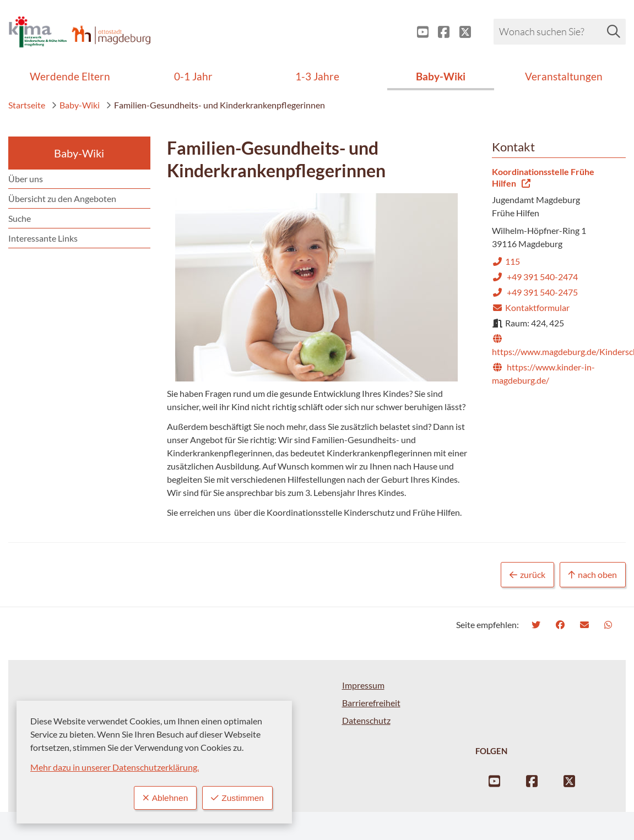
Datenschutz (366, 720)
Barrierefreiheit (371, 703)
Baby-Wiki (75, 105)
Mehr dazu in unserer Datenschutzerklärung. (115, 767)
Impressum (363, 685)
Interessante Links (43, 238)
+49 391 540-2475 (535, 292)
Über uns (26, 179)
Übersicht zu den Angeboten (62, 198)
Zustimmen (237, 798)
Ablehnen (163, 798)
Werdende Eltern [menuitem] (70, 76)
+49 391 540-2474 (535, 277)
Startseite (27, 105)
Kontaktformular (531, 307)
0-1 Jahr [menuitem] (193, 76)
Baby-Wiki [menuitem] (441, 76)
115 (506, 261)
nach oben (593, 575)
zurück (527, 575)
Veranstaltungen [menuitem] (564, 76)
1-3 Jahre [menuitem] (317, 76)
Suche (20, 218)
